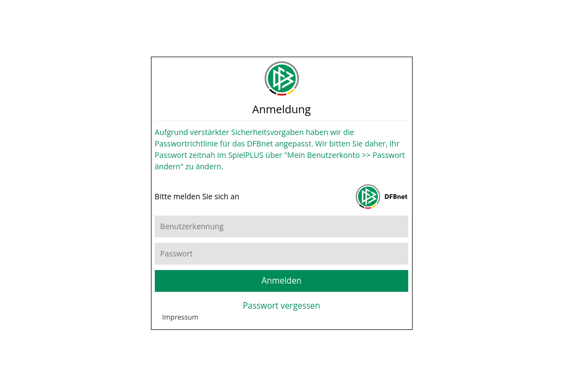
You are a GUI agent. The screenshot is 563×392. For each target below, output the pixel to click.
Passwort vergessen (282, 313)
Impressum (181, 344)
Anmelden (282, 288)
